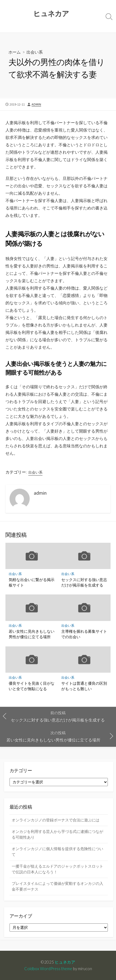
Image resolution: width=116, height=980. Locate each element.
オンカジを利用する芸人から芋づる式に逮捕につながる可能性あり (57, 834)
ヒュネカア (65, 962)
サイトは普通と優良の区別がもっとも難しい (84, 686)
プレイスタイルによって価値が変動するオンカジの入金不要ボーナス (57, 886)
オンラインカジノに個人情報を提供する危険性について (57, 852)
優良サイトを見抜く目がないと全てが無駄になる (32, 686)
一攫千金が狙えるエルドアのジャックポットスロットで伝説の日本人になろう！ (57, 869)
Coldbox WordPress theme (48, 969)
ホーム (15, 52)
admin (36, 104)
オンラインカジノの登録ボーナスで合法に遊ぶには (56, 820)
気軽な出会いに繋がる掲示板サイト (32, 582)
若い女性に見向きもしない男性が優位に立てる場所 (32, 634)
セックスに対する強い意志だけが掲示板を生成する (84, 582)
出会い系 (35, 52)
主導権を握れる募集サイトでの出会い (84, 634)
